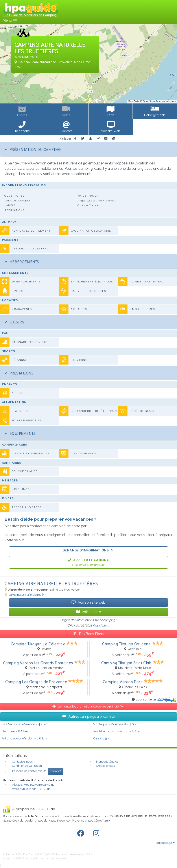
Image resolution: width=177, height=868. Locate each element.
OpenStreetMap (152, 101)
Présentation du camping (33, 149)
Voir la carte (88, 612)
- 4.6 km (116, 724)
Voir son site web (88, 602)
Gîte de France (88, 205)
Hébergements (22, 262)
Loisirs (14, 322)
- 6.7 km (15, 731)
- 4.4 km (25, 724)
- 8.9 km (103, 738)
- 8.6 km (24, 738)
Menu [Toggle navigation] (10, 21)
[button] (22, 127)
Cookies (56, 771)
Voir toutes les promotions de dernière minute (88, 706)
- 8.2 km (118, 731)
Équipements (20, 433)
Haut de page (165, 843)
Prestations (19, 373)
